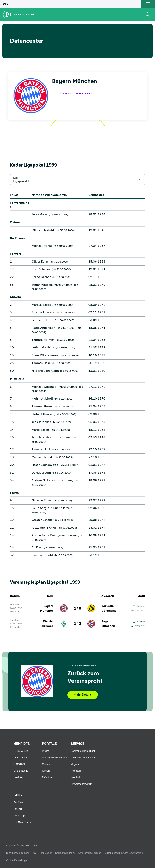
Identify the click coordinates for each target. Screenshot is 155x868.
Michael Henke (42, 246)
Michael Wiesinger (45, 387)
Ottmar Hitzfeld (43, 230)
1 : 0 (77, 608)
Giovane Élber (41, 500)
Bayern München (47, 608)
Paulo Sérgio (40, 508)
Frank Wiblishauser (45, 355)
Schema (139, 606)
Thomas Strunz (42, 406)
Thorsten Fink (41, 449)
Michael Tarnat (42, 457)
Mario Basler (40, 430)
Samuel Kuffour (43, 320)
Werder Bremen (48, 624)
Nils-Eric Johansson (45, 371)
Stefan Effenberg (44, 414)
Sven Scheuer (41, 269)
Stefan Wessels (42, 285)
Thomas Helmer (43, 340)
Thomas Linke (41, 363)
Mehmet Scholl (42, 399)
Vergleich (138, 610)
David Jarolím (41, 473)
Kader (16, 178)
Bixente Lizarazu (43, 312)
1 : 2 (77, 624)
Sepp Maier (40, 214)
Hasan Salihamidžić (45, 465)
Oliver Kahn (40, 262)
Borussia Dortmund (109, 608)
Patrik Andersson (43, 328)
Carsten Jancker (43, 520)
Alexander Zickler (44, 528)
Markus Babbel (42, 305)
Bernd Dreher (41, 277)
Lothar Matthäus (43, 348)
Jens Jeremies (41, 422)
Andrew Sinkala (42, 480)
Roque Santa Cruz (44, 535)
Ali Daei (37, 547)
